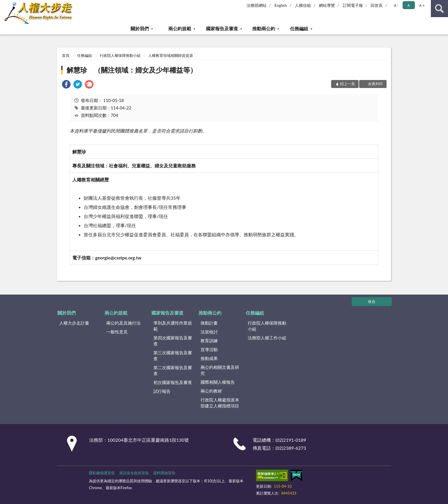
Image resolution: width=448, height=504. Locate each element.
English (281, 5)
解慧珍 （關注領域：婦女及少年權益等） (132, 70)
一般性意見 (117, 332)
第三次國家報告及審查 (173, 356)
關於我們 (140, 28)
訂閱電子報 (353, 5)
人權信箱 (303, 5)
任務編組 (299, 28)
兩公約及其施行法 (123, 323)
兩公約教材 (211, 391)
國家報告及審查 (222, 28)
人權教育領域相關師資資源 (171, 55)
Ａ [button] (409, 5)
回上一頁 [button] (347, 84)
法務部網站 (257, 5)
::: (5, 4)
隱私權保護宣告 (102, 473)
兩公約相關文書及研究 (220, 370)
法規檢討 (209, 332)
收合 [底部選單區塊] (372, 301)
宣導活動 (209, 349)
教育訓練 (209, 341)
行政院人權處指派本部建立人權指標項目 (220, 403)
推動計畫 (209, 323)
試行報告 (162, 391)
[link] (66, 85)
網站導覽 (327, 5)
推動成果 (209, 358)
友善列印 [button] (375, 84)
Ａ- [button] (396, 5)
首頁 (66, 55)
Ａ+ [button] (421, 5)
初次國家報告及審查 (173, 382)
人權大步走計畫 (74, 323)
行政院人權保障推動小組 (120, 55)
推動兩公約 (264, 28)
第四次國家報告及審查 (173, 341)
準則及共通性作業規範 (173, 326)
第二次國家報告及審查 (173, 370)
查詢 (439, 9)
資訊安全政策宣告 (134, 473)
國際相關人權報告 (218, 382)
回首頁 (377, 5)
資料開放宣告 (164, 473)
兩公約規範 (180, 28)
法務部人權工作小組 (267, 338)
